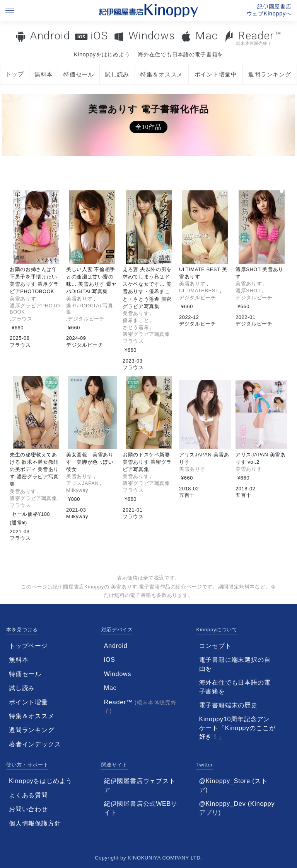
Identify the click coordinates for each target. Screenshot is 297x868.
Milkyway (77, 490)
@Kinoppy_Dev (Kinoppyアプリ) (237, 808)
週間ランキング (270, 74)
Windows (152, 36)
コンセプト (215, 646)
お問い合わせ (28, 809)
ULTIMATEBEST (199, 291)
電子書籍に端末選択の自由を (235, 664)
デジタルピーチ (86, 319)
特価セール (79, 74)
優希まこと (136, 320)
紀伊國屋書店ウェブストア (140, 785)
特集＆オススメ (162, 74)
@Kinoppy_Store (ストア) (233, 785)
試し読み (117, 74)
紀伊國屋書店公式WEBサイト (141, 808)
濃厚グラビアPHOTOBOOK (35, 309)
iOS (99, 36)
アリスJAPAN (82, 483)
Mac (207, 36)
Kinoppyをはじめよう (102, 54)
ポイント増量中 (216, 74)
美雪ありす (23, 299)
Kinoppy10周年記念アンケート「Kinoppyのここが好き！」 (237, 728)
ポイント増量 (28, 702)
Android (50, 36)
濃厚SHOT (248, 291)
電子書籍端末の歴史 (228, 705)
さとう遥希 (136, 327)
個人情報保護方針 (35, 823)
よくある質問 (28, 795)
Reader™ (253, 38)
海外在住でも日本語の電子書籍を (180, 54)
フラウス (22, 319)
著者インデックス (35, 744)
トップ (15, 74)
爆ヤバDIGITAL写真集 (90, 309)
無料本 (44, 74)
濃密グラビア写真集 (146, 334)
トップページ (28, 646)
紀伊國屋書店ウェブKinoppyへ (269, 10)
